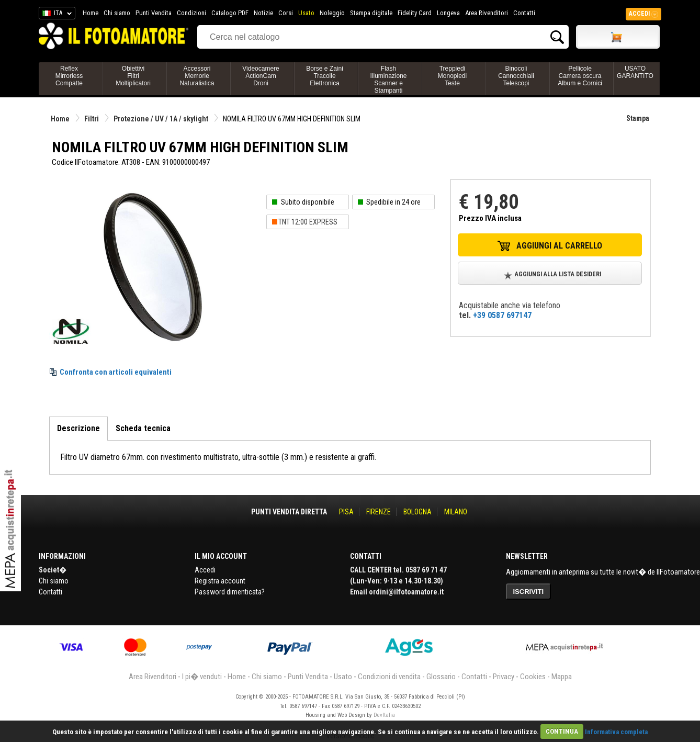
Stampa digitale (371, 13)
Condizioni (191, 13)
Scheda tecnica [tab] (143, 428)
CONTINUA (562, 731)
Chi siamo (117, 13)
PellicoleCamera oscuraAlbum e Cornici (580, 76)
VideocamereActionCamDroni (261, 76)
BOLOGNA (417, 512)
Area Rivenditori (487, 13)
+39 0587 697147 (502, 315)
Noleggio (332, 13)
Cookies (533, 677)
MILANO (456, 512)
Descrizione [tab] (78, 428)
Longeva (448, 13)
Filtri (92, 119)
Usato (306, 13)
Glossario (441, 677)
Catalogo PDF (230, 13)
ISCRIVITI (529, 592)
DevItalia (384, 715)
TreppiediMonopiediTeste (452, 76)
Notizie (263, 13)
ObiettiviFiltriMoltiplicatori (133, 76)
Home (91, 13)
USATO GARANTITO (635, 72)
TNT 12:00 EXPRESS (308, 222)
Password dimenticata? (230, 592)
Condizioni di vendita (389, 677)
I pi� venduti (202, 677)
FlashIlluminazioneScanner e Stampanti (388, 80)
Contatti (524, 13)
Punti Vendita (154, 13)
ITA (55, 15)
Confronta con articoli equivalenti (116, 372)
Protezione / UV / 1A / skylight (161, 119)
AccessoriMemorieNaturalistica (197, 76)
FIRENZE (379, 512)
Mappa (562, 677)
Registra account (220, 581)
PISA (346, 512)
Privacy (504, 677)
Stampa (638, 118)
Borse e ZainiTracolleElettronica (325, 76)
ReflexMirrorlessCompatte (69, 76)
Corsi (286, 13)
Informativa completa (616, 731)
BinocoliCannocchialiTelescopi (516, 76)
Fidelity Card (415, 13)
